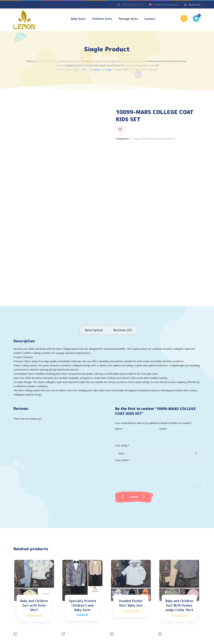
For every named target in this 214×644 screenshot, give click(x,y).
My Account (194, 5)
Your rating (122, 446)
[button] (121, 130)
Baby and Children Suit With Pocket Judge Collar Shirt (179, 606)
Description (94, 330)
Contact (150, 19)
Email (163, 429)
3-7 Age (135, 139)
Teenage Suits (128, 19)
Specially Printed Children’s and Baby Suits (82, 606)
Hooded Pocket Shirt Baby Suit (131, 603)
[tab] (94, 330)
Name (119, 429)
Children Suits (102, 19)
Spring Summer (166, 139)
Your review (123, 460)
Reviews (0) (123, 330)
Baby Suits (78, 19)
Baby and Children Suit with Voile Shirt (34, 606)
